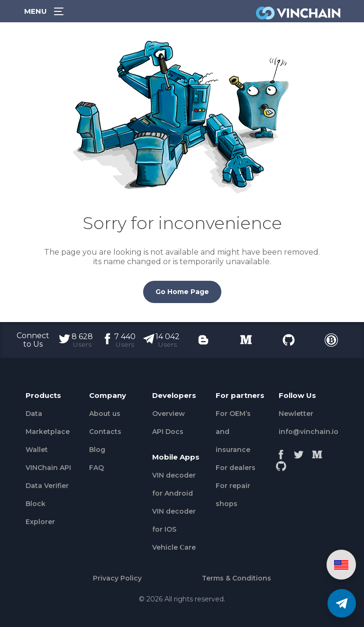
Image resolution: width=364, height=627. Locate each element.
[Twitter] (299, 452)
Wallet (37, 450)
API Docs (168, 432)
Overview (168, 414)
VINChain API (48, 468)
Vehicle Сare (174, 547)
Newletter (296, 414)
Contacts (105, 432)
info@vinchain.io (309, 432)
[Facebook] (281, 452)
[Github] (281, 463)
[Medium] (317, 452)
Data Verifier (47, 486)
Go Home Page (182, 292)
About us (105, 414)
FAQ (96, 468)
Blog (97, 450)
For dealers (236, 468)
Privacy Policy (117, 578)
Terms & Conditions (237, 578)
